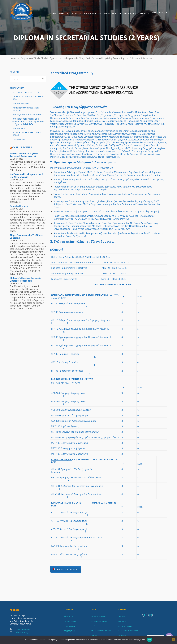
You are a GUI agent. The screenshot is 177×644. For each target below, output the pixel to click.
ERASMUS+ (95, 635)
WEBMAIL (122, 635)
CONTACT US (69, 631)
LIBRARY (143, 14)
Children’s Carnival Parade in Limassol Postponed (26, 281)
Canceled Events (19, 208)
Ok (150, 640)
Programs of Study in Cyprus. (102, 14)
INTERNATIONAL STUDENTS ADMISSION (128, 628)
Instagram (151, 615)
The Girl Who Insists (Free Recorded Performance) (24, 157)
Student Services (21, 105)
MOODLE (122, 621)
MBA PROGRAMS (98, 617)
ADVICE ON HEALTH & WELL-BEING (27, 136)
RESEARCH (129, 14)
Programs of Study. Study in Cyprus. (39, 60)
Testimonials (19, 141)
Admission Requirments (68, 571)
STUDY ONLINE (160, 13)
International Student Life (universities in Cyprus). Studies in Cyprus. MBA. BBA (28, 123)
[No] (174, 640)
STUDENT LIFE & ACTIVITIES (26, 94)
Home (13, 60)
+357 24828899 (23, 629)
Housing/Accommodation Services (26, 111)
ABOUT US (57, 14)
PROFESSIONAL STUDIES (102, 630)
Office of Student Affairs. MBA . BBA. (28, 100)
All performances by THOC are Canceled (26, 238)
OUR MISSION (70, 621)
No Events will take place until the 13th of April (26, 177)
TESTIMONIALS (70, 626)
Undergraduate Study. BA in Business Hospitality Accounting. (94, 60)
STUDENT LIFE (17, 90)
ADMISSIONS (73, 14)
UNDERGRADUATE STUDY (99, 623)
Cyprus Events (22, 149)
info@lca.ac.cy (22, 632)
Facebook (145, 615)
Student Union (20, 130)
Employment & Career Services (28, 116)
